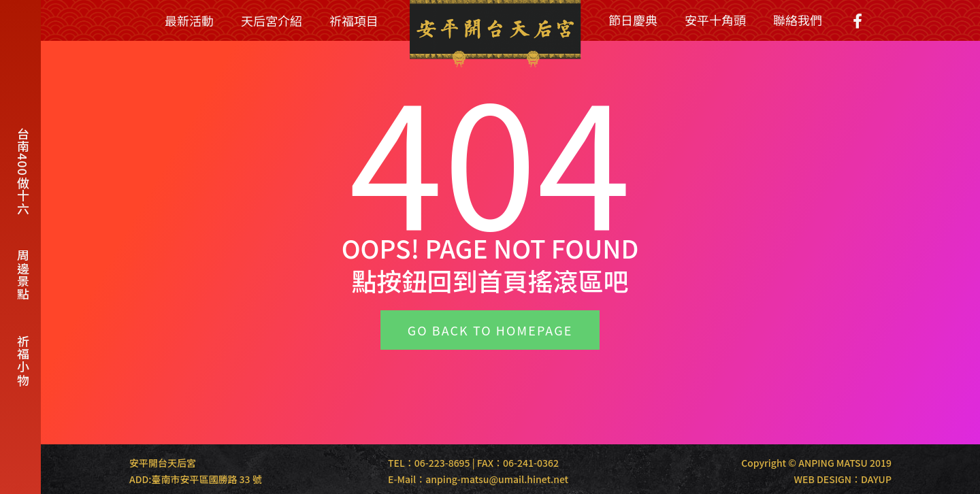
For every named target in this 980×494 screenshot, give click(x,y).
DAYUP (876, 479)
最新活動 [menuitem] (189, 20)
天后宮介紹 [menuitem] (272, 20)
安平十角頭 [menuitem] (715, 20)
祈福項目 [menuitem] (354, 20)
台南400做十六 (23, 171)
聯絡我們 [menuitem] (798, 20)
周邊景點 (23, 275)
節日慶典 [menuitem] (633, 20)
